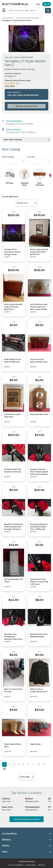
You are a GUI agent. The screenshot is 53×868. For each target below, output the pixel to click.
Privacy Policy (31, 865)
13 (39, 764)
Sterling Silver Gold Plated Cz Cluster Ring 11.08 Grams (39, 582)
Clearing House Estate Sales (28, 18)
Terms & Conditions (16, 865)
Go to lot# (31, 157)
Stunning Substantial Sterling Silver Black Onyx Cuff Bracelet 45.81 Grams (39, 528)
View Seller (10, 86)
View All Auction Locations (27, 819)
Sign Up (47, 4)
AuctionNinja (7, 18)
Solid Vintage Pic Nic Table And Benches (13, 361)
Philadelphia (32, 807)
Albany (6, 799)
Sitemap (41, 865)
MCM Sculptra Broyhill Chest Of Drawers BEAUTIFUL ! (13, 307)
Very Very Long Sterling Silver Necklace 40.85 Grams (13, 637)
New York (7, 807)
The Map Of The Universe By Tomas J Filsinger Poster (12, 252)
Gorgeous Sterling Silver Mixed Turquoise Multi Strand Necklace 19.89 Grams (39, 473)
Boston (29, 799)
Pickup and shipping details (26, 106)
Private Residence (14, 121)
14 (44, 764)
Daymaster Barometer (39, 414)
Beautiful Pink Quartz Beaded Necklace (39, 635)
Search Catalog (8, 157)
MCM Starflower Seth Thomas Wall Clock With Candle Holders (39, 307)
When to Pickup (13, 129)
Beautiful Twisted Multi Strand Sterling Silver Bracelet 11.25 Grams (13, 527)
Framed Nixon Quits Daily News (12, 416)
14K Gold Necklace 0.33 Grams (14, 580)
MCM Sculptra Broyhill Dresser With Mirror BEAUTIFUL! (39, 252)
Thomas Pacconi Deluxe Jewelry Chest (39, 361)
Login (38, 4)
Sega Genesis (35, 744)
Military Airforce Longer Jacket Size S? (39, 690)
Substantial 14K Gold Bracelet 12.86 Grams (13, 471)
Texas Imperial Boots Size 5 (13, 745)
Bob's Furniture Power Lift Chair (13, 690)
